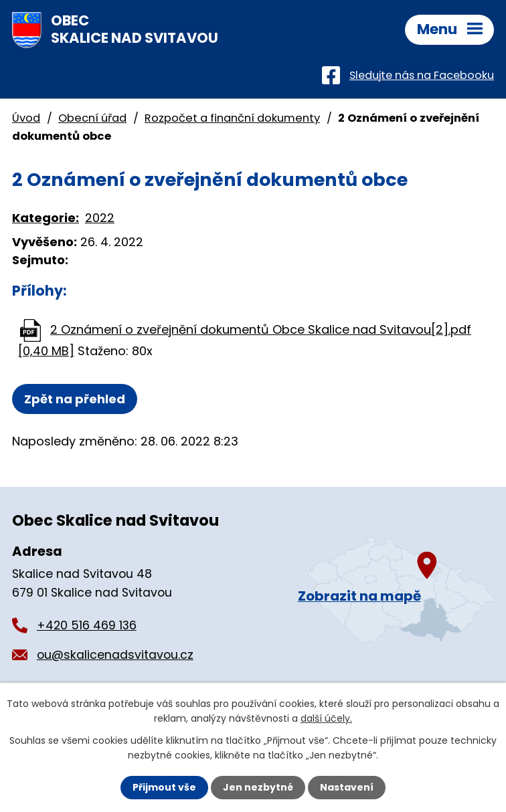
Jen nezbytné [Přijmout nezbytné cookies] (258, 787)
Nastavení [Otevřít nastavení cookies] (347, 787)
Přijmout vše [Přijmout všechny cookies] (164, 787)
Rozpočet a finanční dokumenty (232, 118)
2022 (100, 218)
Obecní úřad (92, 118)
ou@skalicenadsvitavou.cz (115, 655)
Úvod (26, 118)
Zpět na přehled (75, 399)
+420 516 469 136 (87, 625)
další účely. (326, 718)
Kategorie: (46, 218)
